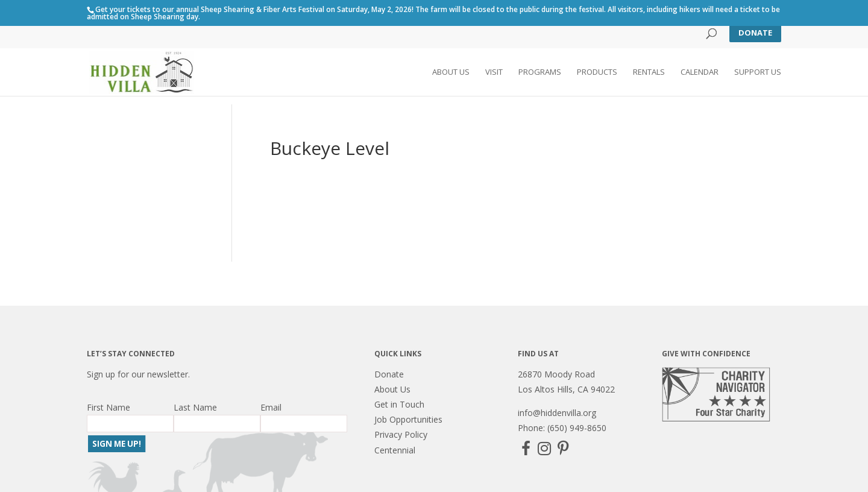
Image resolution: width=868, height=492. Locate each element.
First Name (108, 407)
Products (597, 73)
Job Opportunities (408, 419)
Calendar (700, 73)
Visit (494, 73)
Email (271, 407)
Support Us (758, 73)
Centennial (395, 450)
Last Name (195, 407)
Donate (755, 33)
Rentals (649, 73)
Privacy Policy (401, 434)
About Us (451, 73)
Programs (540, 73)
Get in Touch (399, 404)
